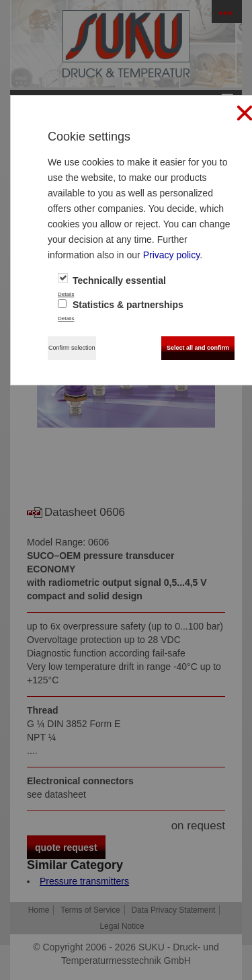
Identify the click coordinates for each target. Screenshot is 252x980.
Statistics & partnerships (121, 305)
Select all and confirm (198, 348)
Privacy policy (172, 255)
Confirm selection (72, 348)
